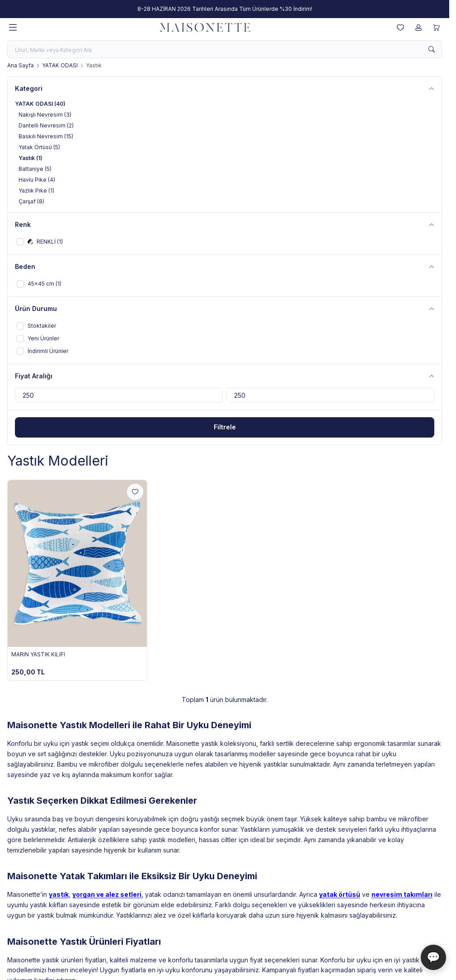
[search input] (225, 49)
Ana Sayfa (21, 65)
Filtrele (225, 427)
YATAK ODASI (60, 65)
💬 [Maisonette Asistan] (433, 957)
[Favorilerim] (400, 28)
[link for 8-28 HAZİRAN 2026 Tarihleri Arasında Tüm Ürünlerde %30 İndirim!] (225, 9)
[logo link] (205, 28)
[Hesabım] (418, 28)
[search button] (432, 49)
